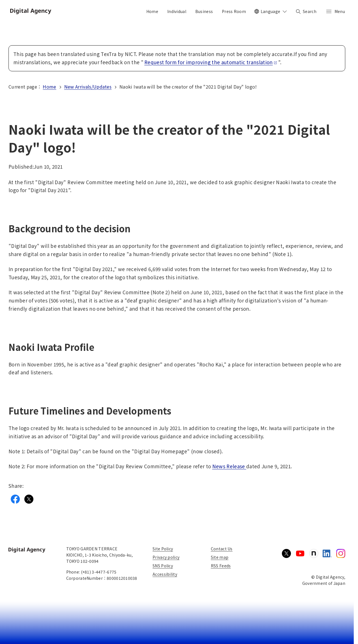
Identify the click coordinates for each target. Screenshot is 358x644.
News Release (229, 466)
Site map (220, 557)
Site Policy (163, 549)
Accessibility (165, 574)
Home (49, 87)
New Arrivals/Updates (88, 87)
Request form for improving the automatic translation (211, 62)
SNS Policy (163, 566)
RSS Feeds (221, 566)
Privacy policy (166, 557)
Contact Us (222, 549)
